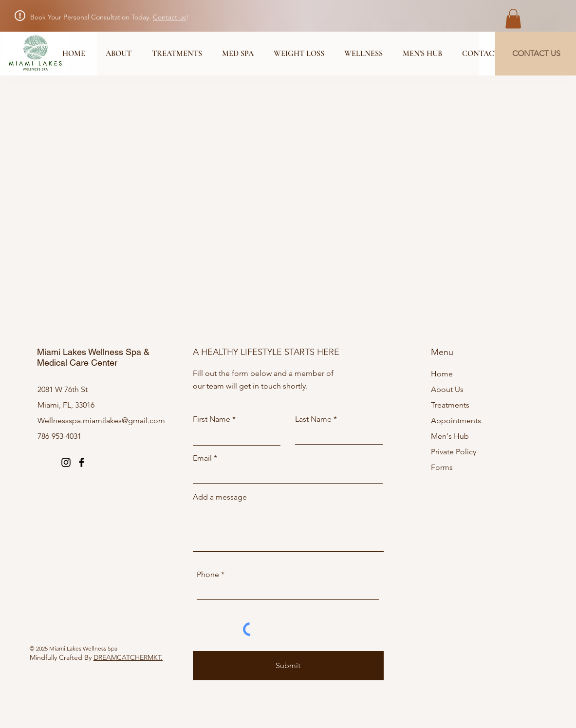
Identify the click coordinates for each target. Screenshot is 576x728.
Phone (208, 575)
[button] (513, 19)
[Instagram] (66, 462)
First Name (212, 419)
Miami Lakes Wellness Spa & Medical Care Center (93, 357)
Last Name (313, 419)
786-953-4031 (59, 436)
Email (202, 458)
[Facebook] (82, 462)
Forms (442, 467)
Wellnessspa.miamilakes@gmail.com (101, 420)
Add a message (220, 497)
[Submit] (288, 666)
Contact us (169, 17)
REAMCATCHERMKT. (130, 657)
